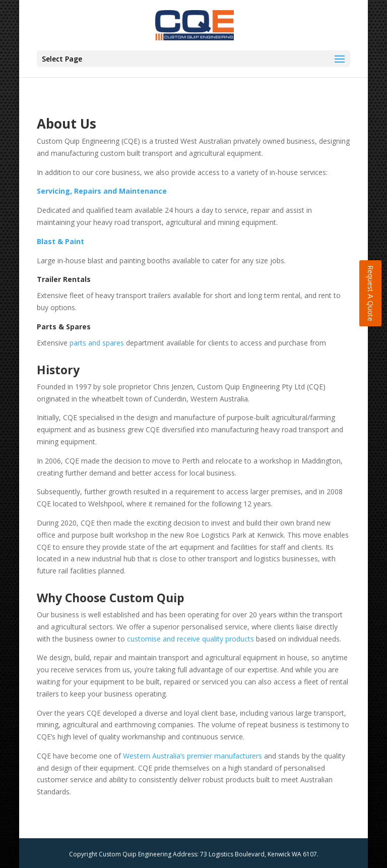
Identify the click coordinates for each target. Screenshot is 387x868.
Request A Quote (371, 293)
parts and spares (97, 343)
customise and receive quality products (190, 639)
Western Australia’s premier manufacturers (192, 756)
